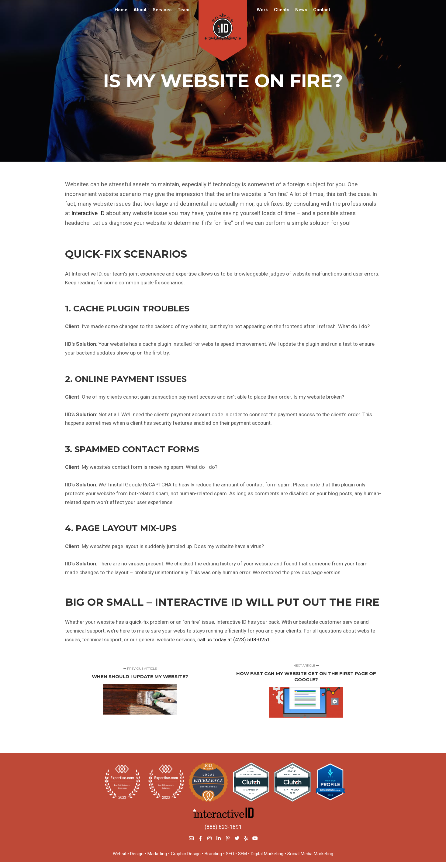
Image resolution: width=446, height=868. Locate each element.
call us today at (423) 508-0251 (234, 640)
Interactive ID (88, 213)
